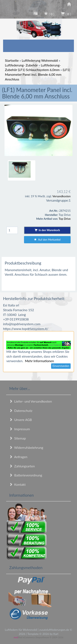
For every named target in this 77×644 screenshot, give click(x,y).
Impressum (20, 429)
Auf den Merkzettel (47, 240)
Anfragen (18, 457)
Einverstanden (61, 366)
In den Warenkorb (47, 230)
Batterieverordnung (26, 475)
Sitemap (18, 438)
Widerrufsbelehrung (26, 447)
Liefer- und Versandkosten (31, 401)
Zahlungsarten (22, 466)
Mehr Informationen (39, 361)
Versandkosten (61, 196)
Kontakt (17, 484)
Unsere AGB (21, 420)
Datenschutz (21, 411)
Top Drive (65, 219)
